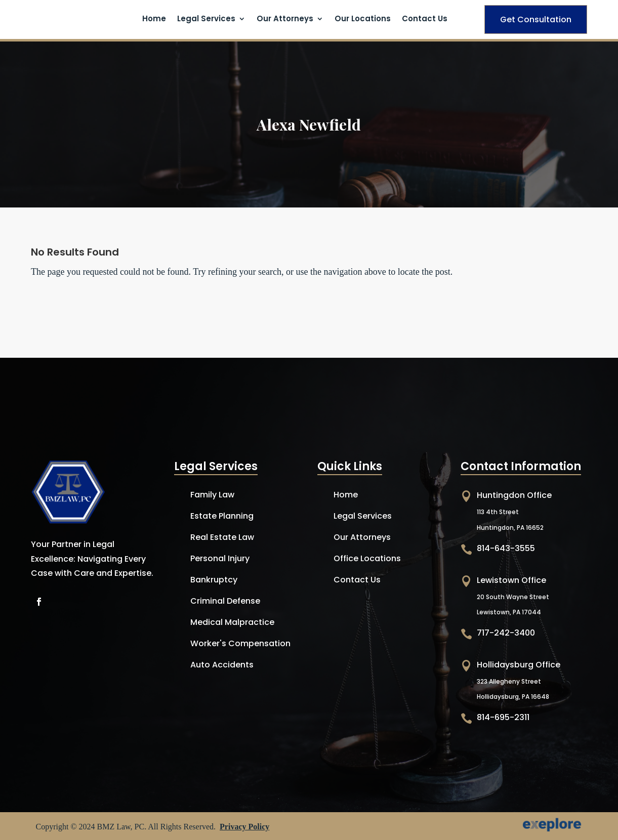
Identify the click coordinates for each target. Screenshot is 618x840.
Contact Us (425, 19)
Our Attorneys (285, 19)
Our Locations (363, 19)
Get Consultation (536, 19)
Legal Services (206, 19)
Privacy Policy (244, 827)
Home (154, 19)
